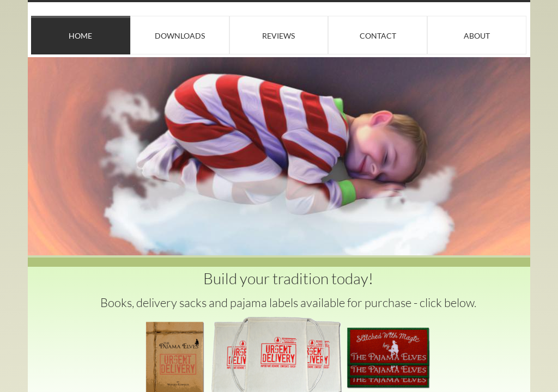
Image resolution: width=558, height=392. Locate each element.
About (477, 36)
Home (80, 36)
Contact (378, 36)
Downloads (180, 36)
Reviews (278, 36)
